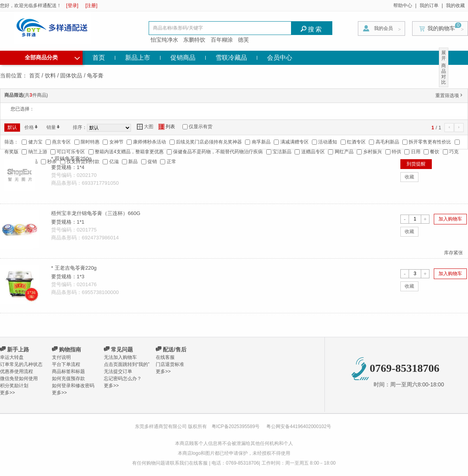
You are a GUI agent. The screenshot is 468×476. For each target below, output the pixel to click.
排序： (80, 127)
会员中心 (280, 58)
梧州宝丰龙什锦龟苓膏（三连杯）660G (96, 213)
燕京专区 (61, 142)
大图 (145, 127)
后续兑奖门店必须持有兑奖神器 (209, 142)
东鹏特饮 (194, 40)
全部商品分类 (52, 57)
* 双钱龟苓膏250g (71, 159)
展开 (444, 55)
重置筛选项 (450, 96)
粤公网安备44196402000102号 (299, 426)
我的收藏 (455, 6)
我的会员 (383, 28)
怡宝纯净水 (164, 40)
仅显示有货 (201, 127)
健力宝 (35, 142)
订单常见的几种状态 (21, 364)
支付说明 (61, 357)
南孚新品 (261, 142)
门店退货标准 (170, 364)
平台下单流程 (66, 364)
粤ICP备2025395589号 (236, 426)
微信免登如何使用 (19, 379)
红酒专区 (356, 142)
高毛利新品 (387, 142)
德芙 (243, 40)
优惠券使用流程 (17, 371)
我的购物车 (441, 28)
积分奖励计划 (14, 386)
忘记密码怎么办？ (123, 379)
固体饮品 (71, 75)
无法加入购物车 (120, 357)
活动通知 (328, 142)
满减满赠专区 (295, 142)
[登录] (72, 6)
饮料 (50, 75)
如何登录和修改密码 (73, 386)
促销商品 (183, 58)
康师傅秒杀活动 (149, 142)
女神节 (116, 142)
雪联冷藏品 (231, 58)
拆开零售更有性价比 (430, 142)
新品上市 (138, 58)
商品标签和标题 (68, 371)
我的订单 (429, 6)
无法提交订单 (118, 371)
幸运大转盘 (12, 357)
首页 (99, 58)
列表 (167, 127)
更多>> (7, 393)
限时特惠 (90, 142)
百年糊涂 (222, 40)
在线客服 (165, 357)
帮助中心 (403, 6)
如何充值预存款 (68, 379)
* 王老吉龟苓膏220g (74, 268)
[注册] (91, 6)
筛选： (11, 142)
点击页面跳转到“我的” (127, 364)
